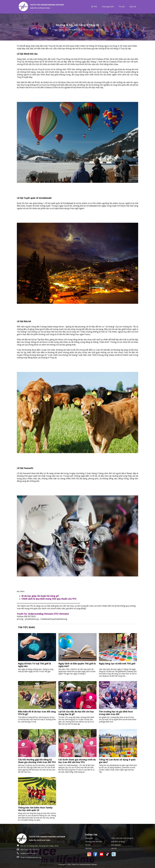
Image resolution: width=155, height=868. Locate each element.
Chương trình (108, 7)
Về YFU (94, 7)
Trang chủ (57, 30)
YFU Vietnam (116, 845)
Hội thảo (89, 848)
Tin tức (122, 7)
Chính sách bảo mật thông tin (122, 838)
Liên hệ (133, 7)
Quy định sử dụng (118, 842)
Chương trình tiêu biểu (94, 842)
